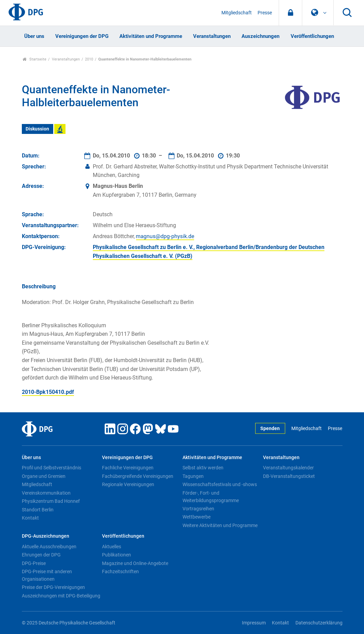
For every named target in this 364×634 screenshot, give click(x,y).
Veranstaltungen (212, 36)
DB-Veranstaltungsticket (289, 476)
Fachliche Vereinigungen (128, 468)
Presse (265, 13)
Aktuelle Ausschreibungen (49, 547)
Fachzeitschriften (120, 571)
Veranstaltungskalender (288, 468)
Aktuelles (112, 547)
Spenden (270, 429)
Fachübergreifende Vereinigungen (138, 476)
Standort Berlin (38, 510)
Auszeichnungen (260, 36)
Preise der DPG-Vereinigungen (53, 587)
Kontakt (30, 518)
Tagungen (193, 476)
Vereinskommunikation (46, 493)
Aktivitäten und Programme (151, 36)
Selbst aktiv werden (203, 468)
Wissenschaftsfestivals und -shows (220, 484)
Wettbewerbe (196, 517)
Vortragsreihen (198, 509)
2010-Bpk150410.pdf (48, 392)
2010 (89, 59)
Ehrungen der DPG (41, 555)
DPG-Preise (34, 563)
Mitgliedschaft (237, 13)
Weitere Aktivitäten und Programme (220, 525)
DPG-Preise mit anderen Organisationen (47, 575)
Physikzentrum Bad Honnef (51, 501)
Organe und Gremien (44, 476)
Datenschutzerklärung (319, 623)
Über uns (34, 36)
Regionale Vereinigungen (128, 484)
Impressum (254, 623)
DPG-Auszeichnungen (46, 536)
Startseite (35, 59)
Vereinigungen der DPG (82, 36)
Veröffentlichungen (312, 36)
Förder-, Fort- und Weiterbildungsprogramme (211, 497)
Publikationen (117, 555)
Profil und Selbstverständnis (52, 468)
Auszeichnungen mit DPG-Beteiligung (61, 596)
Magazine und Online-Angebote (135, 563)
